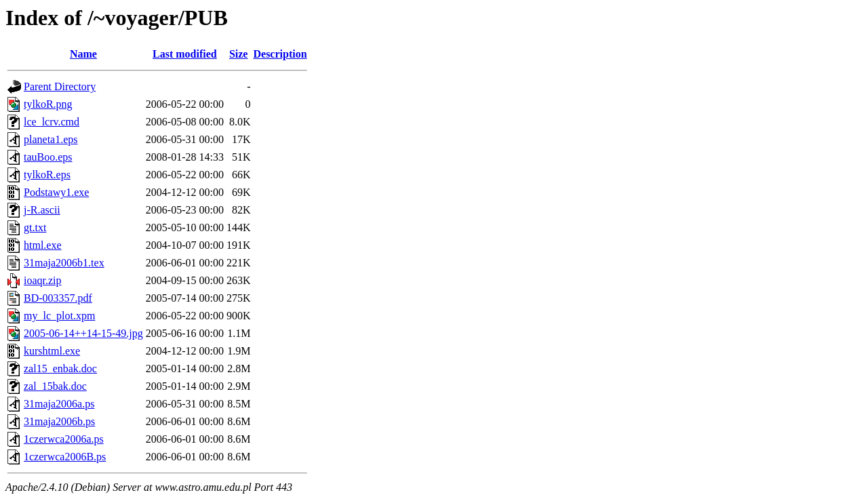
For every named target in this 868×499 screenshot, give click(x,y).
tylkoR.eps (47, 175)
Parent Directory (60, 86)
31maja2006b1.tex (64, 263)
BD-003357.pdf (58, 298)
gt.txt (35, 227)
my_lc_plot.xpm (59, 316)
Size (239, 54)
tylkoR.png (48, 104)
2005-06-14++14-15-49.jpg (83, 333)
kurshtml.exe (52, 351)
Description (280, 54)
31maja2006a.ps (59, 404)
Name (83, 54)
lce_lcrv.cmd (52, 122)
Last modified (185, 54)
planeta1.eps (51, 139)
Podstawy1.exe (56, 192)
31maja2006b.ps (59, 421)
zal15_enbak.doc (60, 368)
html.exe (43, 245)
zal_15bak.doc (55, 386)
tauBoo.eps (48, 157)
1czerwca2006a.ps (64, 439)
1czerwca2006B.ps (65, 457)
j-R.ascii (42, 210)
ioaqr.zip (43, 280)
